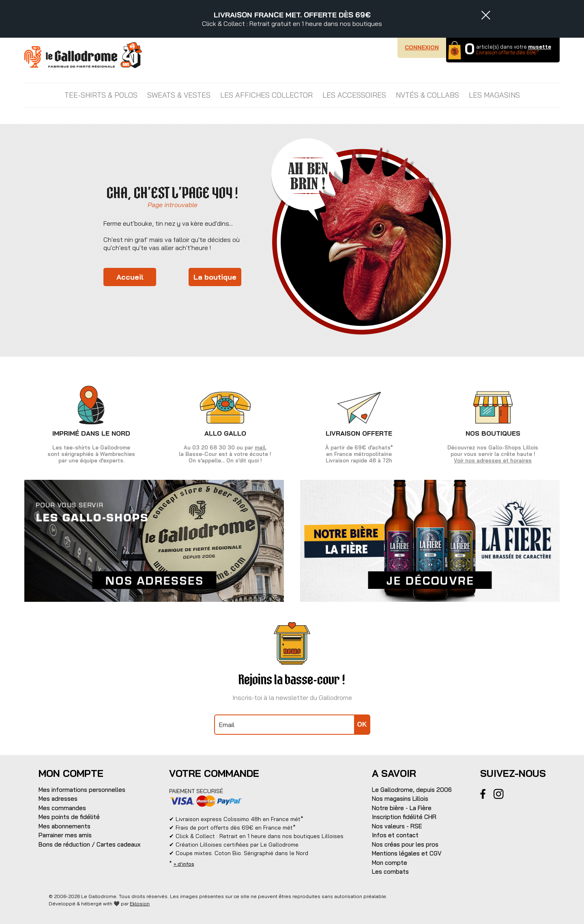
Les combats (390, 872)
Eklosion (140, 904)
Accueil (130, 277)
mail (260, 447)
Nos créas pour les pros (405, 844)
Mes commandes (62, 808)
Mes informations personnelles (82, 790)
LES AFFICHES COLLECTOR (266, 95)
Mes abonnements (64, 826)
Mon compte (390, 863)
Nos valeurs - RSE (397, 826)
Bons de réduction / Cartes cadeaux (90, 844)
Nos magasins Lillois (400, 799)
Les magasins (494, 95)
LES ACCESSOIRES (354, 95)
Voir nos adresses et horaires (493, 460)
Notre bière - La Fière (402, 808)
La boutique (215, 277)
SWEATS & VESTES (179, 95)
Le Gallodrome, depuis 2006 (412, 790)
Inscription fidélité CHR (404, 817)
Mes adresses (58, 799)
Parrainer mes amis (65, 835)
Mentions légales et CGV (407, 853)
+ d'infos (184, 864)
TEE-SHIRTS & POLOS (101, 95)
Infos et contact (395, 835)
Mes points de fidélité (69, 817)
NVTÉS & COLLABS (427, 95)
